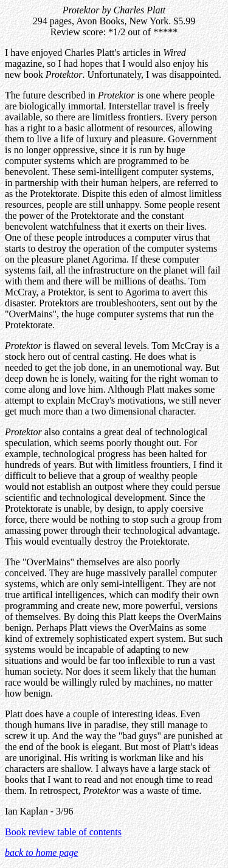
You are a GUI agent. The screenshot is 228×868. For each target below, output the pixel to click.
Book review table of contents (63, 832)
